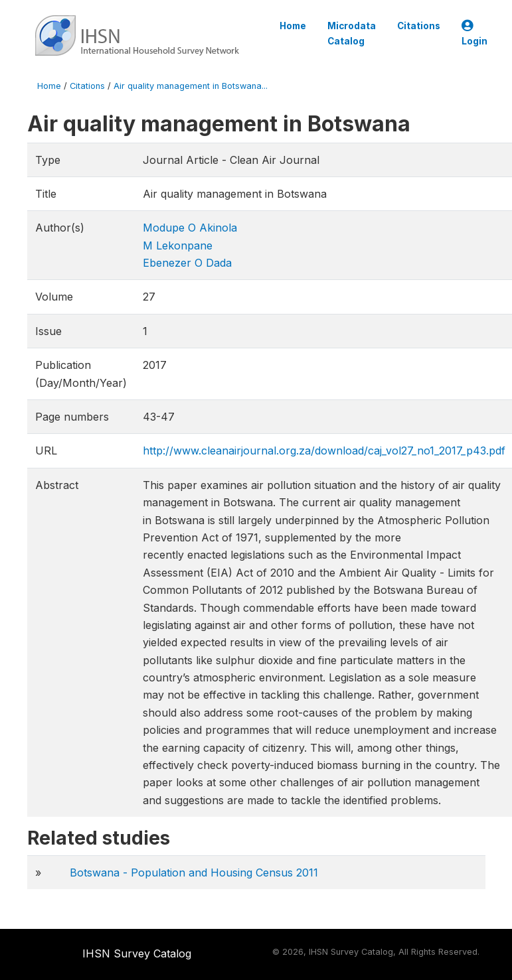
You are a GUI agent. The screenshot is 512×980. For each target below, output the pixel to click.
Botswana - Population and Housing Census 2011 (194, 873)
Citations (419, 26)
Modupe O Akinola (190, 228)
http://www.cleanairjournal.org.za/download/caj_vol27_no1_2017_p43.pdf (324, 451)
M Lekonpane (178, 245)
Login (474, 34)
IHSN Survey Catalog (137, 953)
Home (293, 26)
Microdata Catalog (352, 33)
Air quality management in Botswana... (191, 86)
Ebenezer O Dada (187, 263)
